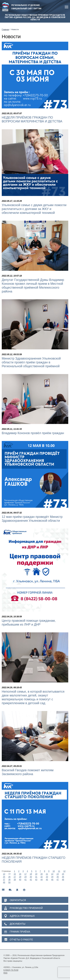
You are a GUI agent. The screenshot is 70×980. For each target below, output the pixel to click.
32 (42, 877)
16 (20, 874)
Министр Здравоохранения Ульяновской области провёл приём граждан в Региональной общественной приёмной (31, 362)
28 (20, 877)
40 (20, 879)
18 (31, 874)
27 (15, 877)
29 (25, 877)
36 (63, 877)
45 (47, 879)
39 (15, 879)
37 (4, 879)
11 (59, 871)
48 (63, 879)
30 (31, 877)
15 (15, 874)
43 (36, 879)
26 (9, 877)
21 (47, 874)
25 (4, 877)
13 (4, 874)
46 (52, 879)
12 (64, 871)
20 (42, 874)
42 (31, 879)
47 (58, 879)
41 (25, 879)
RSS (5, 973)
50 (9, 882)
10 (54, 871)
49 (4, 882)
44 (42, 879)
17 (25, 874)
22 (52, 874)
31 (36, 877)
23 (58, 874)
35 (58, 877)
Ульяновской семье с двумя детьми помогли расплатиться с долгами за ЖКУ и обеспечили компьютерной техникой (34, 209)
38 (9, 879)
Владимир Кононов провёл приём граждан (33, 433)
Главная (5, 29)
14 (9, 874)
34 (52, 877)
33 (47, 877)
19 (36, 874)
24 (63, 874)
